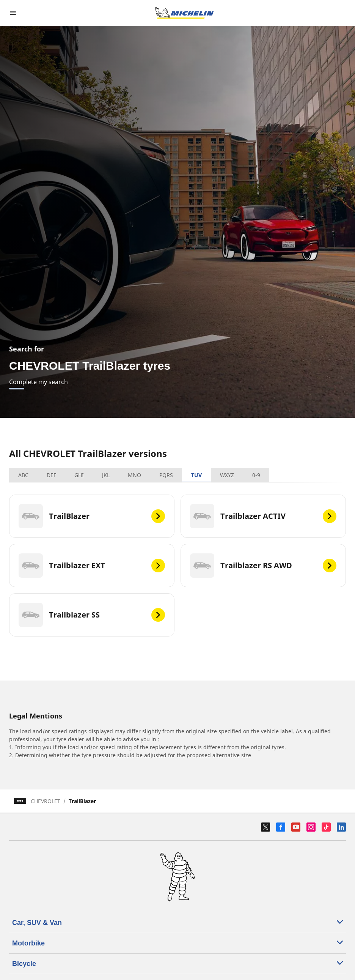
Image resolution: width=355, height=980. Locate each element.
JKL (106, 475)
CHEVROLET (46, 801)
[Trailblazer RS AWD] (263, 566)
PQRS (166, 475)
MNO (134, 475)
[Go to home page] (184, 13)
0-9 (256, 475)
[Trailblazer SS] (92, 615)
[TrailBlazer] (92, 516)
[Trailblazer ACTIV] (263, 516)
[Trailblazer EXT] (92, 566)
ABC (23, 475)
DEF (51, 475)
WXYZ (227, 475)
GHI (79, 475)
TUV (196, 475)
